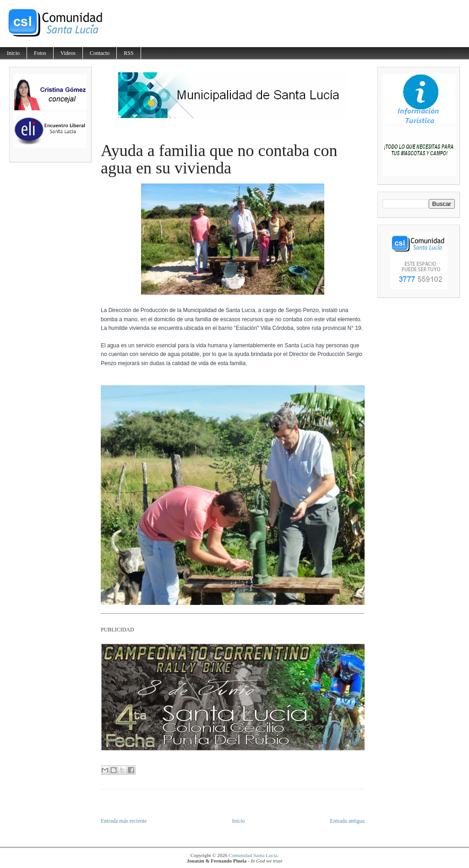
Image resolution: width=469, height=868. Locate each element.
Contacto (100, 53)
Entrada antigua (347, 821)
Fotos (40, 53)
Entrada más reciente (124, 821)
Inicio (13, 53)
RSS (128, 53)
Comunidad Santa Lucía (253, 855)
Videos (68, 53)
